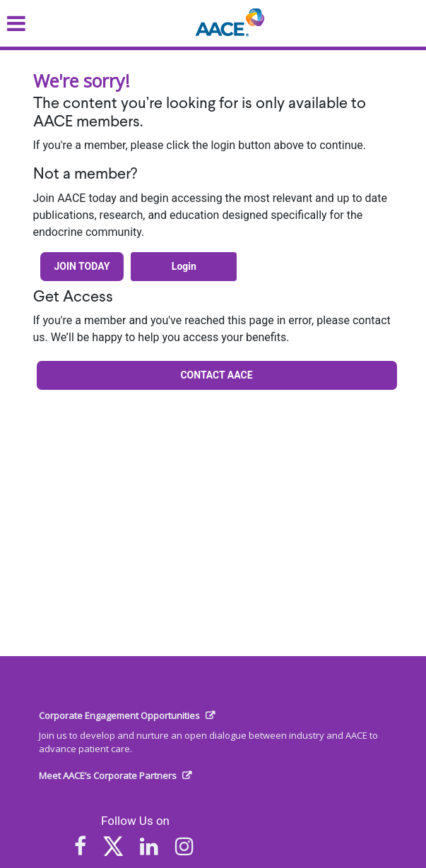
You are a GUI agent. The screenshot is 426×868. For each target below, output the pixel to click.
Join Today (82, 266)
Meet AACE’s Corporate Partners (108, 775)
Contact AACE (216, 375)
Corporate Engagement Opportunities (119, 715)
